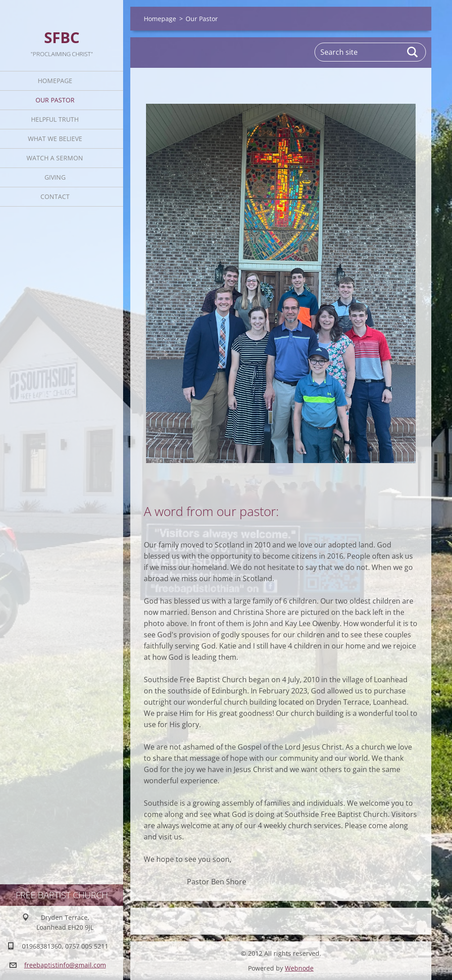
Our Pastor (55, 100)
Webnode (299, 968)
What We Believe (55, 139)
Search (413, 52)
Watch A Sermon (55, 158)
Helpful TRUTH (55, 119)
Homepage (55, 81)
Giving (55, 177)
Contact (55, 196)
